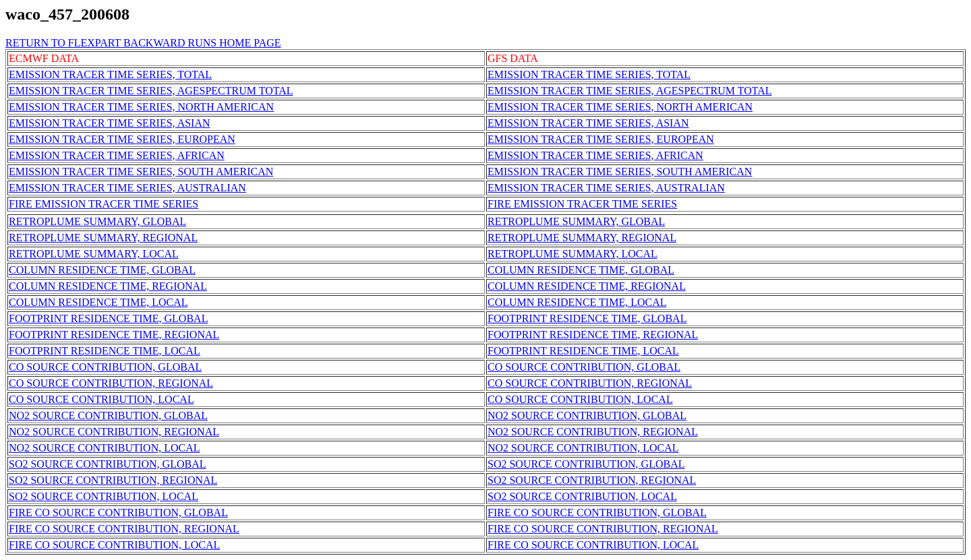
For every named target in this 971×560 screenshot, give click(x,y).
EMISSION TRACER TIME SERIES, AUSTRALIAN (127, 188)
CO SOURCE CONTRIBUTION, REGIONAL (111, 383)
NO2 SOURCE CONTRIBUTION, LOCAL (105, 448)
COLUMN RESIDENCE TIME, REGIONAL (108, 286)
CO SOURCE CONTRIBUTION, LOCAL (101, 399)
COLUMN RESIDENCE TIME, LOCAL (98, 302)
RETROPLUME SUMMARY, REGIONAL (103, 238)
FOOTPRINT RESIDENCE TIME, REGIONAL (114, 335)
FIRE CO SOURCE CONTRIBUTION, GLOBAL (118, 512)
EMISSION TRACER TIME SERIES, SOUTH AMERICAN (141, 172)
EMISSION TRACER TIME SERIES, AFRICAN (117, 155)
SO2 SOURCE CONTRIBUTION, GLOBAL (107, 464)
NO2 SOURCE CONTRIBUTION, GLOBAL (108, 415)
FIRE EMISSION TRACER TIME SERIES (104, 204)
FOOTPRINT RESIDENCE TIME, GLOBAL (108, 318)
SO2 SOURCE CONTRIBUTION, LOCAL (104, 496)
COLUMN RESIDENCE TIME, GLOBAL (102, 270)
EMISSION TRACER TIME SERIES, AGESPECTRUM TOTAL (151, 91)
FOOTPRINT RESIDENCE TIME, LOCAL (105, 351)
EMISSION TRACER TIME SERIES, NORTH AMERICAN (141, 107)
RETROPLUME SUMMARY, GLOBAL (97, 221)
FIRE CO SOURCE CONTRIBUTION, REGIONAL (124, 529)
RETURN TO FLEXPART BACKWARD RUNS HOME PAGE (143, 43)
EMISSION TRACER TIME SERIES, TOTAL (110, 74)
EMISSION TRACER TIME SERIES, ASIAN (110, 123)
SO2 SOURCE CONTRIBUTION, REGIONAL (113, 480)
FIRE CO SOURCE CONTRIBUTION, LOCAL (114, 545)
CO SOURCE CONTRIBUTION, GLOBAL (105, 367)
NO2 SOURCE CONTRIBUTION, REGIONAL (114, 432)
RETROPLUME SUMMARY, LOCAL (94, 254)
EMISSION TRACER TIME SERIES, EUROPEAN (122, 139)
